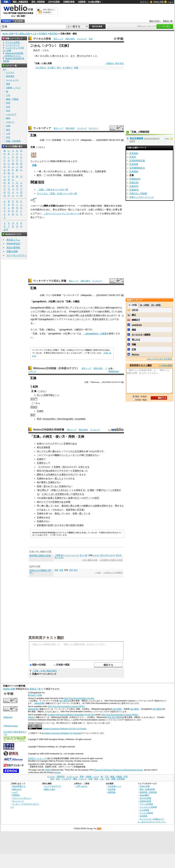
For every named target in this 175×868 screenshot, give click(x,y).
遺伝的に (66, 506)
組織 (97, 506)
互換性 (98, 171)
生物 (8, 126)
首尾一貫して (79, 513)
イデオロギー (64, 471)
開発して (109, 311)
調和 (39, 475)
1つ (41, 467)
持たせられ (108, 315)
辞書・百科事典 (13, 141)
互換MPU (134, 190)
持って (70, 494)
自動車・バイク (13, 88)
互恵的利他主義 (137, 161)
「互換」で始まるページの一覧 (52, 189)
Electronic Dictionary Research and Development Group (118, 770)
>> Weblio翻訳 (166, 365)
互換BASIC (135, 179)
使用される (79, 494)
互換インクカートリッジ (142, 197)
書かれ (56, 451)
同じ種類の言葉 (23, 34)
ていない (55, 486)
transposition (49, 419)
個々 (79, 506)
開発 (48, 308)
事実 (44, 482)
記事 (53, 301)
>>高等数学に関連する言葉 (111, 560)
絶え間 (41, 490)
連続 (92, 490)
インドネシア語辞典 (148, 807)
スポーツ (10, 122)
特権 (68, 502)
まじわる (59, 558)
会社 (120, 311)
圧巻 (134, 349)
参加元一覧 (168, 21)
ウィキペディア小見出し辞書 (50, 281)
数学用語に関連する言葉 (40, 556)
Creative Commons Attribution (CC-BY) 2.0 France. (65, 729)
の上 (73, 451)
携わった (46, 311)
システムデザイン (52, 444)
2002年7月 (62, 308)
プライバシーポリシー (22, 798)
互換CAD (134, 183)
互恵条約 (134, 153)
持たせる (85, 467)
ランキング (82, 39)
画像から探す (50, 789)
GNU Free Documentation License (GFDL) (66, 706)
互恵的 (133, 157)
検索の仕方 (17, 789)
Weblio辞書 (39, 703)
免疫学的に (71, 510)
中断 (99, 490)
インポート (78, 319)
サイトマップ (18, 801)
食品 (8, 130)
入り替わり (67, 68)
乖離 (134, 344)
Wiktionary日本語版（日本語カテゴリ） (56, 368)
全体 (39, 444)
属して (49, 506)
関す (117, 506)
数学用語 (54, 34)
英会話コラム (13, 240)
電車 (8, 84)
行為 (46, 471)
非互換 (80, 510)
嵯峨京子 (136, 320)
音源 (95, 319)
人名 (8, 133)
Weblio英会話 (13, 244)
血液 (50, 498)
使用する (103, 319)
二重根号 (58, 555)
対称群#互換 (70, 175)
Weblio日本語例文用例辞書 (49, 430)
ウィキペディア (42, 128)
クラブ (45, 502)
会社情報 (112, 789)
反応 (97, 498)
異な (73, 506)
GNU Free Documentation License (79, 698)
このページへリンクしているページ (62, 214)
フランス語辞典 (146, 804)
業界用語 (10, 76)
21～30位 (156, 305)
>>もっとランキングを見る (159, 359)
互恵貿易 (134, 164)
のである (41, 510)
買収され (99, 308)
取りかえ (82, 56)
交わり (103, 555)
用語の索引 (70, 39)
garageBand (39, 301)
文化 (8, 107)
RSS (99, 829)
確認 (134, 330)
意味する (80, 490)
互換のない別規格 (138, 193)
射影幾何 (41, 525)
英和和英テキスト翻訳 (46, 637)
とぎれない (64, 490)
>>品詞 (98, 573)
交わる (119, 555)
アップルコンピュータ (81, 308)
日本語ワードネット (36, 758)
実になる (136, 339)
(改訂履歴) (64, 701)
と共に (45, 494)
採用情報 (112, 792)
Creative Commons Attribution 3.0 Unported (62, 733)
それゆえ (57, 510)
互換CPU (134, 186)
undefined (137, 325)
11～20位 (144, 305)
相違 (56, 570)
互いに (49, 56)
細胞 (86, 506)
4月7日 (135, 310)
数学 (39, 175)
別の (65, 467)
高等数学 (43, 34)
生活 (8, 111)
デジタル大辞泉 (42, 39)
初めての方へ (155, 21)
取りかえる (58, 56)
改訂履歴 (116, 717)
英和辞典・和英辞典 (148, 792)
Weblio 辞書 (158, 2)
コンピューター (69, 455)
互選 (61, 570)
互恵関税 (134, 172)
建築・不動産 (12, 99)
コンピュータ (12, 80)
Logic (99, 311)
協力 (76, 570)
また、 (74, 56)
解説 (77, 301)
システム (44, 451)
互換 (34, 165)
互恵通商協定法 (137, 168)
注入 (77, 498)
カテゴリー (93, 128)
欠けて (74, 475)
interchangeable (65, 419)
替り (59, 68)
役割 (73, 525)
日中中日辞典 (54, 2)
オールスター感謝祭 (141, 335)
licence (57, 772)
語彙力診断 (12, 251)
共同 (71, 570)
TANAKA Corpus (11, 726)
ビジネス (10, 72)
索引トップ (58, 39)
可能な (51, 395)
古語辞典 (82, 2)
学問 (8, 103)
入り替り (51, 68)
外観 (54, 490)
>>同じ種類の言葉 (89, 560)
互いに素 (84, 555)
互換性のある (70, 444)
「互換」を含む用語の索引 (44, 671)
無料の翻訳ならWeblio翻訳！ (49, 11)
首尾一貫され (44, 486)
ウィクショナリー (39, 161)
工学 (8, 95)
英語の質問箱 (13, 248)
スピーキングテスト (17, 255)
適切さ (65, 475)
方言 (8, 137)
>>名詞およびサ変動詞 (113, 573)
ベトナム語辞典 (146, 813)
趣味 (8, 118)
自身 (44, 498)
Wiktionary (114, 371)
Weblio (31, 717)
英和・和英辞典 (38, 2)
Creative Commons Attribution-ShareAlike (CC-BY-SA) (71, 715)
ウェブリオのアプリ (53, 786)
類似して (59, 513)
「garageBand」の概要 (95, 334)
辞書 (6, 2)
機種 (57, 455)
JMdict (48, 770)
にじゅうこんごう (70, 555)
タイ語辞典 (144, 810)
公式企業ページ (114, 786)
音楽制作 (86, 311)
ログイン (144, 2)
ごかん (42, 391)
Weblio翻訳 (144, 795)
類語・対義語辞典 (20, 2)
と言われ (55, 311)
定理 (50, 525)
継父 (134, 315)
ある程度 (87, 315)
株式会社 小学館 (35, 695)
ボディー (88, 498)
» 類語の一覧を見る (115, 63)
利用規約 (16, 795)
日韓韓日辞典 (69, 2)
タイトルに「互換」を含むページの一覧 (57, 193)
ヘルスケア (11, 114)
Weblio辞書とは (19, 786)
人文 (34, 34)
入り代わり (41, 68)
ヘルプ (171, 2)
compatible (80, 419)
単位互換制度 (44, 447)
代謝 (76, 68)
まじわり (110, 555)
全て (5, 69)
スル (43, 56)
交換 (46, 395)
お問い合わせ (82, 786)
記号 (6, 230)
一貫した (57, 479)
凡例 (91, 39)
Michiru (135, 354)
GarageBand (37, 308)
